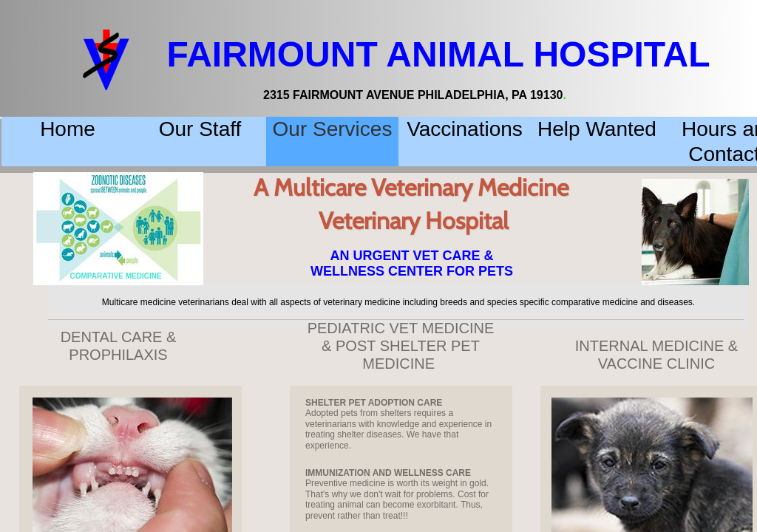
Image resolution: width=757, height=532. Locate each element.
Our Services (333, 129)
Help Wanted (597, 129)
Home (68, 129)
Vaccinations (465, 129)
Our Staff (200, 129)
